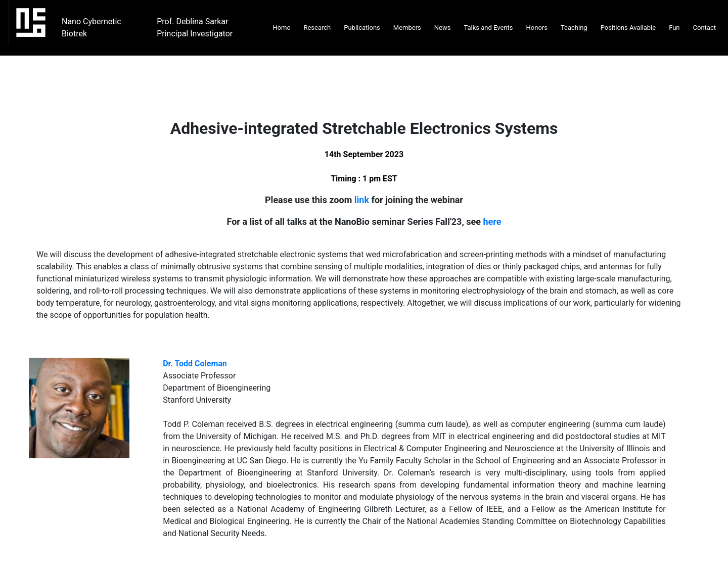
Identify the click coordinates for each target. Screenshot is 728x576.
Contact (704, 28)
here (492, 222)
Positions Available (628, 28)
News (443, 28)
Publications (362, 28)
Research (317, 28)
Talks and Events (488, 28)
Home (281, 28)
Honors (537, 28)
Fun (674, 28)
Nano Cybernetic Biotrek (92, 28)
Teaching (574, 28)
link (362, 200)
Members (407, 28)
